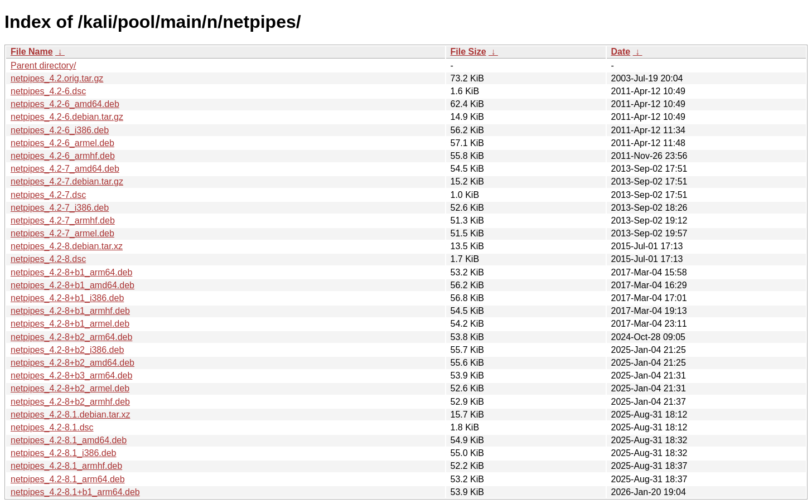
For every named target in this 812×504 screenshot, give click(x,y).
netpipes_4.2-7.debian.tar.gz (67, 181)
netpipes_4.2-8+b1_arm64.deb (71, 272)
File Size (468, 52)
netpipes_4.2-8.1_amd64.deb (69, 440)
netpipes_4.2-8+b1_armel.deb (70, 324)
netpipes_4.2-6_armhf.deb (63, 156)
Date (621, 52)
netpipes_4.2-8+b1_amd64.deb (72, 285)
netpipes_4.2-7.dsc (48, 195)
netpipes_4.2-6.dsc (48, 91)
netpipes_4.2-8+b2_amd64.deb (72, 363)
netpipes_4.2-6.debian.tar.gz (67, 117)
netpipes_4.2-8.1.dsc (52, 427)
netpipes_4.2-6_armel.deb (62, 143)
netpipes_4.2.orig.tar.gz (57, 78)
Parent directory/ (43, 66)
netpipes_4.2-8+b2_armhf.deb (70, 402)
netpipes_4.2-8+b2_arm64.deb (71, 337)
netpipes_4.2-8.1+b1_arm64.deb (75, 492)
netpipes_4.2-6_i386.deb (60, 130)
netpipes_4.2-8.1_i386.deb (64, 453)
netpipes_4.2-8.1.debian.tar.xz (70, 415)
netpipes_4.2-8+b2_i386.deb (67, 350)
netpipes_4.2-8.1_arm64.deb (68, 479)
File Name (32, 52)
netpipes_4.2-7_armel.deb (62, 233)
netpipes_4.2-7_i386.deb (60, 208)
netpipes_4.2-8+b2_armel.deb (70, 388)
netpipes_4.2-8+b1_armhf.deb (70, 311)
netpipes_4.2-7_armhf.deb (63, 220)
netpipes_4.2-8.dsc (48, 259)
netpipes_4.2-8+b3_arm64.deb (71, 375)
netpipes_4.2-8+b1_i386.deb (67, 298)
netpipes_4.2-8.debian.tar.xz (67, 246)
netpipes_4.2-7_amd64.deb (65, 169)
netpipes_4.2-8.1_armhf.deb (66, 466)
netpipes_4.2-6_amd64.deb (65, 104)
